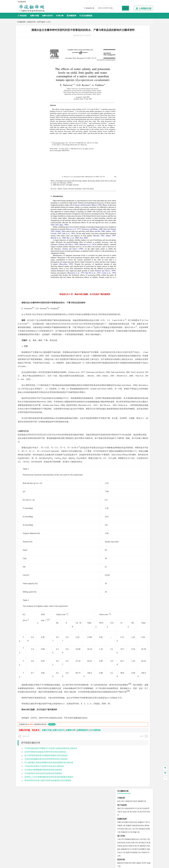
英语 (124, 124)
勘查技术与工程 (128, 221)
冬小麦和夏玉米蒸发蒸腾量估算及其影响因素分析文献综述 (49, 804)
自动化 (128, 79)
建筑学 (120, 180)
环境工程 (121, 207)
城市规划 (121, 183)
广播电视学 (128, 127)
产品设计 (136, 249)
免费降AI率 (70, 772)
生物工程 (130, 242)
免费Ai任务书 (47, 16)
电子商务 (133, 100)
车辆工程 (121, 59)
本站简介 (115, 843)
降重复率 (71, 16)
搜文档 (125, 8)
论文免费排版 (86, 16)
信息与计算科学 (128, 83)
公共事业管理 (131, 114)
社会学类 (121, 260)
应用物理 (128, 76)
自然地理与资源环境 (135, 197)
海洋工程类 (122, 163)
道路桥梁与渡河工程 (132, 142)
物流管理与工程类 (125, 225)
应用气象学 (41, 22)
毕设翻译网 (21, 22)
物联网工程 (142, 38)
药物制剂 (136, 239)
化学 (135, 242)
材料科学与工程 (123, 149)
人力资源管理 (142, 114)
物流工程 (121, 228)
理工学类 (121, 73)
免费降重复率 (82, 772)
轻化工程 (123, 242)
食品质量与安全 (123, 239)
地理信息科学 (122, 194)
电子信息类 (122, 42)
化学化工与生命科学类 (127, 232)
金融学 (139, 100)
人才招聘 (127, 843)
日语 (145, 124)
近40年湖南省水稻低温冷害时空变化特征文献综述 (45, 793)
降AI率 (60, 16)
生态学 (127, 270)
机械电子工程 (143, 59)
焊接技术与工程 (127, 69)
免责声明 (115, 847)
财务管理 (128, 110)
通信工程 (121, 45)
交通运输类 (122, 138)
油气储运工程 (143, 79)
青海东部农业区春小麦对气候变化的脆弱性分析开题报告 (48, 822)
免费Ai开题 (34, 16)
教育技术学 (139, 124)
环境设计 (121, 249)
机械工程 (136, 69)
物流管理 (128, 228)
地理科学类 (31, 22)
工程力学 (121, 76)
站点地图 (108, 865)
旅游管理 (124, 117)
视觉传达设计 (122, 253)
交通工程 (143, 142)
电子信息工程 (135, 49)
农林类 (120, 267)
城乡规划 (147, 180)
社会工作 (131, 263)
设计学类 (121, 246)
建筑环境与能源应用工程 (140, 176)
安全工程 (131, 218)
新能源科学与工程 (128, 86)
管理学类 (121, 107)
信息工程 (126, 49)
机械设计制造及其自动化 (135, 62)
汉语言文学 (137, 127)
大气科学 (124, 197)
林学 (123, 270)
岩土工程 (121, 176)
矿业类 (120, 214)
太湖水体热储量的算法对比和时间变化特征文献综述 (46, 801)
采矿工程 (138, 218)
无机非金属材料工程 (139, 152)
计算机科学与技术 (131, 38)
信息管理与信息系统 (139, 110)
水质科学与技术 (137, 207)
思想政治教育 (122, 263)
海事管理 (121, 166)
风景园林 (140, 253)
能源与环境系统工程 (133, 89)
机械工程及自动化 (131, 59)
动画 (149, 249)
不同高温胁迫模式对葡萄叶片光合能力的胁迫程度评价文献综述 (51, 790)
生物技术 (147, 235)
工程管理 (140, 180)
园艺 (119, 270)
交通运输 (121, 142)
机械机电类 (122, 56)
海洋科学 (123, 169)
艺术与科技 (132, 253)
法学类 (120, 131)
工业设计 (143, 249)
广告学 (120, 124)
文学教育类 (122, 121)
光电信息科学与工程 (132, 45)
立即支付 (52, 766)
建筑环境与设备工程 (132, 183)
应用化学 (133, 235)
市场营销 (121, 110)
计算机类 (121, 35)
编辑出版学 (131, 124)
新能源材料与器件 (128, 155)
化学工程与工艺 (123, 235)
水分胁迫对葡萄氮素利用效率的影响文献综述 (43, 811)
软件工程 (121, 38)
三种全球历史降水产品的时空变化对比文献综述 (44, 808)
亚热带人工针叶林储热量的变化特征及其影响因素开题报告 (49, 818)
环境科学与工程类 (125, 204)
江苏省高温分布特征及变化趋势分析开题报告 (43, 815)
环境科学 (128, 207)
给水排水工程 (126, 186)
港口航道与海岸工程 (132, 166)
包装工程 (128, 66)
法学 (119, 134)
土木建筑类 (122, 173)
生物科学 (140, 242)
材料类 (120, 146)
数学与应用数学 (140, 86)
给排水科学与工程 (129, 180)
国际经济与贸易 (123, 100)
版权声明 (140, 843)
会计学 (123, 114)
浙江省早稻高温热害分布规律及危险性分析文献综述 (46, 797)
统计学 (137, 83)
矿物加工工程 (122, 218)
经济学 (144, 100)
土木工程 (128, 176)
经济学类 (121, 96)
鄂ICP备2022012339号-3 (94, 865)
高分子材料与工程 (141, 155)
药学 (131, 239)
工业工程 (135, 66)
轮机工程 (135, 79)
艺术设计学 (128, 249)
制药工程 (140, 235)
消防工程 (145, 218)
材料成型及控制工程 (137, 149)
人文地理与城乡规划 (135, 194)
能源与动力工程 (137, 76)
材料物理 (128, 152)
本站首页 (22, 16)
